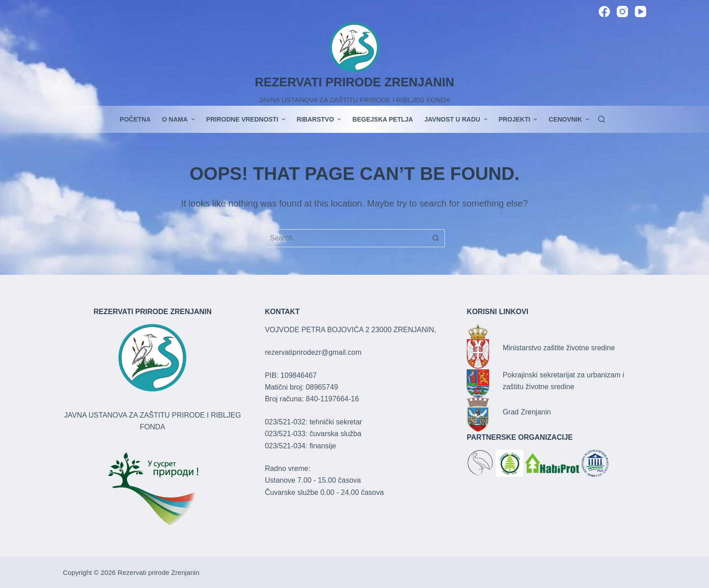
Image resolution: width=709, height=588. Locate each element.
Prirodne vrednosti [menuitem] (247, 119)
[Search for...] (345, 238)
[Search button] (436, 238)
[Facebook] (604, 12)
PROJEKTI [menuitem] (519, 119)
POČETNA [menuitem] (135, 119)
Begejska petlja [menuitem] (383, 119)
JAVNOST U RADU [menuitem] (457, 119)
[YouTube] (640, 12)
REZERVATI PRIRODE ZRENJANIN (354, 82)
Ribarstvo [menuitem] (320, 119)
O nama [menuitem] (180, 119)
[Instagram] (622, 12)
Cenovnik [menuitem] (569, 119)
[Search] (602, 119)
